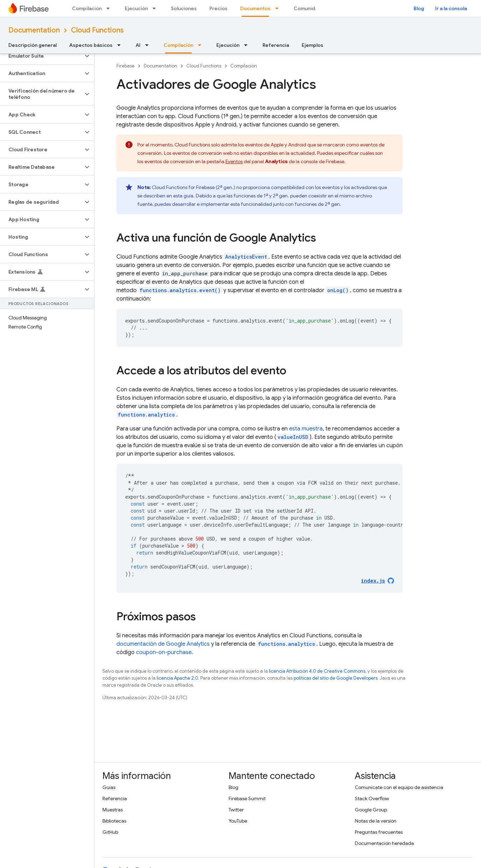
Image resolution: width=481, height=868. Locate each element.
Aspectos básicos (91, 45)
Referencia (276, 45)
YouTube (238, 821)
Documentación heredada (384, 843)
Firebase (125, 66)
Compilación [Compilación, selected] (178, 45)
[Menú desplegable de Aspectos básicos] (121, 45)
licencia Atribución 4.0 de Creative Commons (317, 671)
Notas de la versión (376, 821)
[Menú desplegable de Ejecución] (156, 8)
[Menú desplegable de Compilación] (110, 8)
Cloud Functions (97, 30)
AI (138, 45)
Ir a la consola (451, 8)
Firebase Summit (247, 798)
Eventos (234, 161)
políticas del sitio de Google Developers (336, 678)
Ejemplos (313, 45)
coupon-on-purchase (164, 652)
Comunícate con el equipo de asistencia (399, 787)
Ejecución (136, 8)
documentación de (163, 644)
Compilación (87, 8)
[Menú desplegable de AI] (149, 45)
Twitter (236, 810)
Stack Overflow (372, 798)
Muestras (113, 810)
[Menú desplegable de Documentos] (279, 8)
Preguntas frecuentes (379, 832)
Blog (419, 8)
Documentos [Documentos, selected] (255, 8)
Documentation (34, 30)
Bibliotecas (114, 821)
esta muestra (306, 429)
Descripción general (33, 45)
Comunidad (307, 8)
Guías (109, 787)
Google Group (371, 810)
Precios (218, 8)
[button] (41, 56)
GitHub (110, 832)
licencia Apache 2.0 (177, 678)
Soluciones (184, 8)
